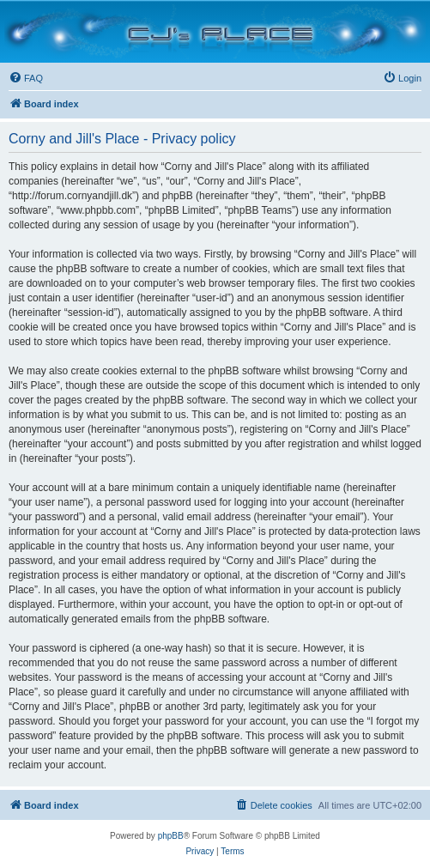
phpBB (171, 836)
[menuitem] (26, 78)
